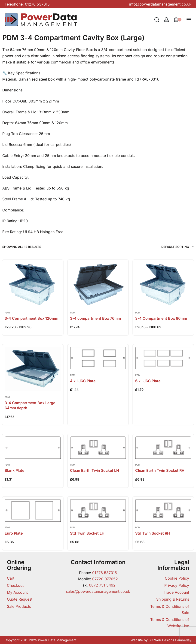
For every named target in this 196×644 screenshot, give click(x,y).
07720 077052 (105, 579)
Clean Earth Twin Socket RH (160, 470)
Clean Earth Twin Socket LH (95, 470)
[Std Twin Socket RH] (163, 510)
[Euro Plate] (33, 510)
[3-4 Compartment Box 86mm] (163, 284)
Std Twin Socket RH (153, 533)
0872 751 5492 (102, 585)
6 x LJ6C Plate (148, 381)
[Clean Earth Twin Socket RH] (163, 448)
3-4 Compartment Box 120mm (31, 318)
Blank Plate (14, 470)
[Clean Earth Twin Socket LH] (98, 448)
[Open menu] (189, 20)
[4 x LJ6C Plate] (98, 358)
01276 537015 (105, 573)
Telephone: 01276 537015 (27, 4)
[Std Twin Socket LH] (98, 510)
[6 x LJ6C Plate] (163, 358)
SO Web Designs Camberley (170, 640)
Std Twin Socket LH (87, 533)
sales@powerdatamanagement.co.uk (98, 591)
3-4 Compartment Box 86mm (161, 318)
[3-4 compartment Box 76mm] (98, 284)
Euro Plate (14, 533)
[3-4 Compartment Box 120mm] (33, 284)
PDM (7, 313)
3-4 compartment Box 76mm (95, 318)
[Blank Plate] (33, 448)
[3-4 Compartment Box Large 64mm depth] (33, 369)
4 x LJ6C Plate (83, 381)
